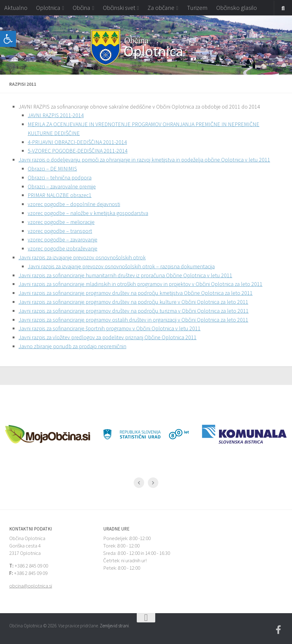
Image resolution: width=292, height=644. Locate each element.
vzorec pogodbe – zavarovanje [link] (63, 239)
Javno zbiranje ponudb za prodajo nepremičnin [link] (72, 346)
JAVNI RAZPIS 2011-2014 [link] (56, 115)
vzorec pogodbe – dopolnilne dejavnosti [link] (74, 204)
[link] (8, 39)
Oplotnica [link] (48, 8)
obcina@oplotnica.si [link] (31, 586)
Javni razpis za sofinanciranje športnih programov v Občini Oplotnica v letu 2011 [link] (109, 328)
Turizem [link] (197, 8)
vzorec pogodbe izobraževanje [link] (63, 248)
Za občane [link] (161, 8)
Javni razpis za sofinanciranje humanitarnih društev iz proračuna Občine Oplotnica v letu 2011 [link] (125, 275)
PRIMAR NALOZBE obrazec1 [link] (60, 195)
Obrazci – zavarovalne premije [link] (62, 186)
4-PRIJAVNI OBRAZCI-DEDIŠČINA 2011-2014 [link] (77, 142)
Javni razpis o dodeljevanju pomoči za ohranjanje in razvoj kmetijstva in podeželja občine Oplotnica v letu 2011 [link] (144, 160)
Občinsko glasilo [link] (237, 8)
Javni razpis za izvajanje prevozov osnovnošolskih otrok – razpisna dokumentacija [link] (121, 266)
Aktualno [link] (16, 8)
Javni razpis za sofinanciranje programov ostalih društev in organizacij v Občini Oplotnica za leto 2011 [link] (133, 320)
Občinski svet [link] (119, 8)
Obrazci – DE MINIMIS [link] (52, 169)
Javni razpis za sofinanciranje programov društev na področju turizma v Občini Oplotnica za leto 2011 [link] (134, 311)
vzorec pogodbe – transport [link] (60, 231)
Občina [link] (81, 8)
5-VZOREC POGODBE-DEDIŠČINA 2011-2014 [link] (78, 151)
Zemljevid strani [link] (114, 626)
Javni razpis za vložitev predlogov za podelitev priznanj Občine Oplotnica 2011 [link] (107, 337)
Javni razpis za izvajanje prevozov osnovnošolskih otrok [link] (82, 257)
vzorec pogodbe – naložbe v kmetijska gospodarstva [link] (88, 213)
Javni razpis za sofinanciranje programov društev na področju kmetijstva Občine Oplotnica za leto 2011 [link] (136, 293)
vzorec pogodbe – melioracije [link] (61, 222)
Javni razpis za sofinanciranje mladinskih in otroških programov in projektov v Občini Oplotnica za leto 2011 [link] (140, 284)
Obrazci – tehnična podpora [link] (60, 178)
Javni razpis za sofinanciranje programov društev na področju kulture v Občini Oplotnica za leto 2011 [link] (133, 302)
